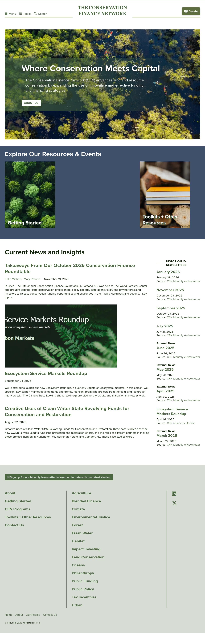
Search (41, 14)
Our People (33, 615)
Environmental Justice (91, 517)
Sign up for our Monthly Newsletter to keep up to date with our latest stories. (59, 477)
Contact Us (14, 525)
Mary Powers (32, 279)
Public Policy (83, 589)
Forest (77, 525)
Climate (78, 509)
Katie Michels (13, 279)
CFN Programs (17, 509)
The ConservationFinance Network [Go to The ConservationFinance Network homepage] (102, 11)
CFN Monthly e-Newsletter (183, 281)
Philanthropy (83, 573)
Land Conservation (88, 557)
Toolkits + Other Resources (28, 517)
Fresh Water (82, 533)
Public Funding (85, 581)
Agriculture (81, 493)
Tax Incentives (84, 597)
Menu (10, 14)
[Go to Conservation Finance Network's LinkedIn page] (174, 494)
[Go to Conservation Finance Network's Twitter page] (174, 503)
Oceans (78, 565)
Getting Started (18, 501)
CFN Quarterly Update (181, 423)
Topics (25, 14)
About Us (31, 103)
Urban (77, 605)
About (10, 493)
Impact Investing (86, 549)
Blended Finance (86, 501)
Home (9, 615)
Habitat (78, 541)
